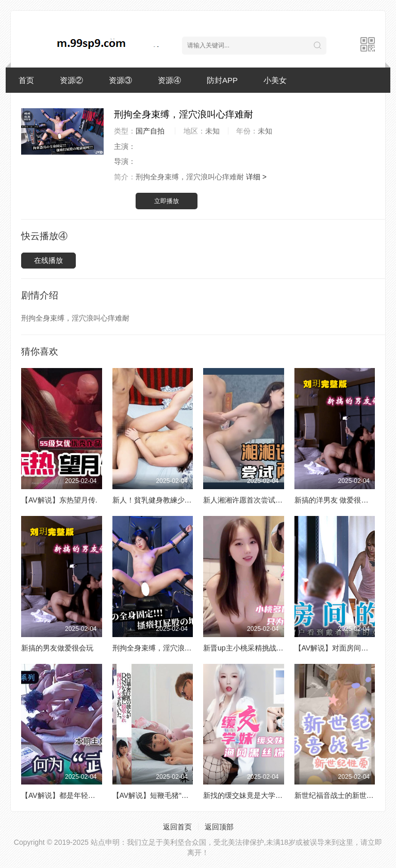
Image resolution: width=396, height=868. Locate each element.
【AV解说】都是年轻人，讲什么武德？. (85, 795)
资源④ (169, 80)
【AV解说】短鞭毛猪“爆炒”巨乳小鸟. (171, 795)
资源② (71, 80)
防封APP (222, 80)
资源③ (120, 80)
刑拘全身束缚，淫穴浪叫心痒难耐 (167, 648)
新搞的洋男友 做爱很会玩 (335, 500)
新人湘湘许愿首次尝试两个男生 (254, 500)
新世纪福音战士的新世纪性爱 (341, 795)
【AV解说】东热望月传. (59, 500)
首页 (26, 80)
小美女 (275, 80)
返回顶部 (219, 827)
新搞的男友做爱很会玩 (57, 648)
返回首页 (177, 827)
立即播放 (167, 201)
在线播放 (48, 260)
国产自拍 (150, 131)
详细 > (256, 177)
